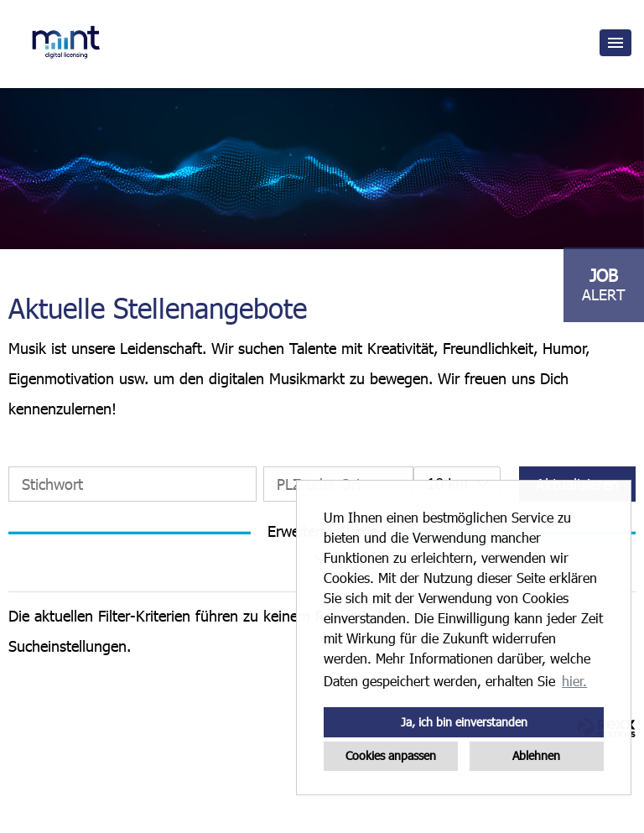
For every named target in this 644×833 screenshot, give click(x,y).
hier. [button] (574, 681)
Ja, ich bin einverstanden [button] (464, 722)
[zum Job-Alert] (604, 285)
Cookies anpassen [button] (391, 755)
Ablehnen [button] (536, 755)
